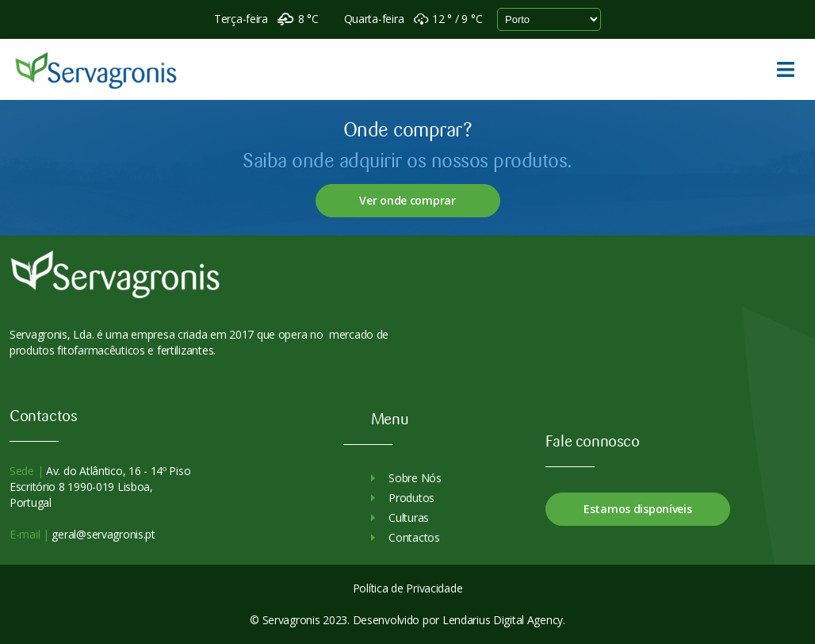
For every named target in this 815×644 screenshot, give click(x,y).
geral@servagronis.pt (102, 534)
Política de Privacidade (408, 588)
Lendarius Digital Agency (503, 620)
